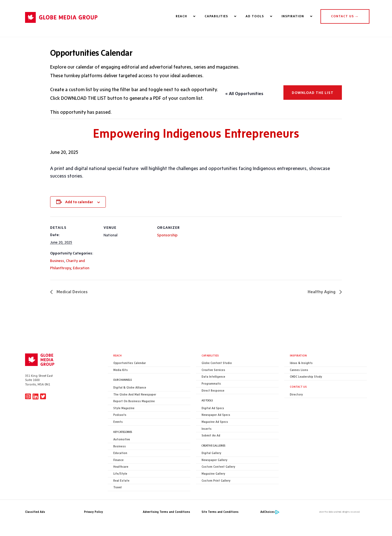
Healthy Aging (322, 292)
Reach (117, 355)
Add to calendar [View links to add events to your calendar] (79, 202)
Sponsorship (167, 235)
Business (57, 261)
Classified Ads (35, 512)
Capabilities (210, 355)
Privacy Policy (94, 512)
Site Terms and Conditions (220, 512)
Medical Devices (72, 292)
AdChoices (268, 512)
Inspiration (298, 355)
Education (81, 268)
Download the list (313, 93)
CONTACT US (345, 16)
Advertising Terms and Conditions (166, 512)
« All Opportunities (244, 94)
